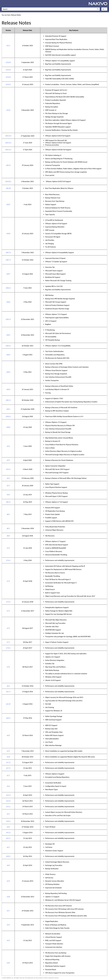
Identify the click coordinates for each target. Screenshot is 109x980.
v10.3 (8, 372)
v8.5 (8, 514)
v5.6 (8, 786)
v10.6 (8, 302)
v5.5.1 (8, 807)
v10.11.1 (8, 150)
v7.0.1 (8, 648)
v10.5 (8, 335)
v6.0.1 (8, 718)
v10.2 (8, 389)
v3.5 (8, 925)
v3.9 (8, 881)
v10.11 (8, 165)
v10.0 (8, 427)
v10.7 (8, 274)
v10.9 (8, 204)
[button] (98, 9)
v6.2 (8, 686)
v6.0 (8, 735)
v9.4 (8, 446)
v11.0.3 (8, 70)
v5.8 (8, 757)
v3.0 (8, 963)
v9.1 (8, 486)
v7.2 (8, 628)
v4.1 (8, 847)
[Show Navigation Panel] (3, 4)
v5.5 (8, 814)
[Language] (104, 9)
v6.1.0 (8, 704)
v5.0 (8, 827)
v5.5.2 (8, 801)
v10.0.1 (8, 416)
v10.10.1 (8, 181)
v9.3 (8, 460)
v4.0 (8, 865)
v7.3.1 (8, 602)
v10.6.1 (8, 288)
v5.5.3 (8, 795)
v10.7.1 (8, 260)
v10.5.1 (8, 319)
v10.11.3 (8, 136)
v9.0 (8, 495)
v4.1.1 (8, 838)
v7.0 (8, 667)
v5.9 (8, 751)
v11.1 (8, 46)
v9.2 (8, 478)
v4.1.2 (8, 833)
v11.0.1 (8, 84)
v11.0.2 (8, 77)
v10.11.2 (8, 143)
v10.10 (8, 188)
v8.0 (8, 536)
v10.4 (8, 355)
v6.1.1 (8, 692)
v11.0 (8, 110)
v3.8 (8, 897)
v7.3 (8, 611)
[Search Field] (51, 9)
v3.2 (8, 940)
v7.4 (8, 581)
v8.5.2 (8, 502)
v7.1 (8, 642)
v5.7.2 (8, 762)
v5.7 (8, 775)
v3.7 (8, 911)
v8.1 (8, 528)
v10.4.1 (8, 346)
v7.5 (8, 548)
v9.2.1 (8, 469)
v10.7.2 (8, 253)
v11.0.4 (8, 62)
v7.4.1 (8, 560)
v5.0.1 (8, 821)
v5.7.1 (8, 768)
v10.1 (8, 409)
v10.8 (8, 234)
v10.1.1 (8, 400)
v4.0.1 (8, 856)
